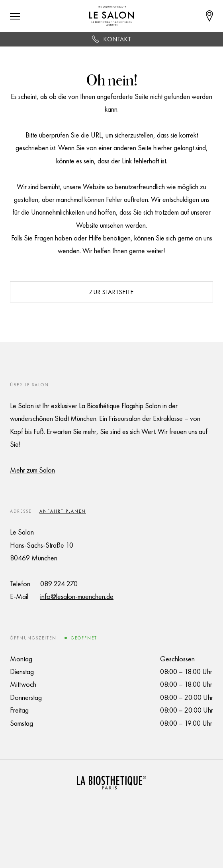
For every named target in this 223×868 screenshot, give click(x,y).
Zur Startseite (111, 292)
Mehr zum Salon (32, 470)
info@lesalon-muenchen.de (77, 596)
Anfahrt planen (63, 511)
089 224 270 (59, 584)
